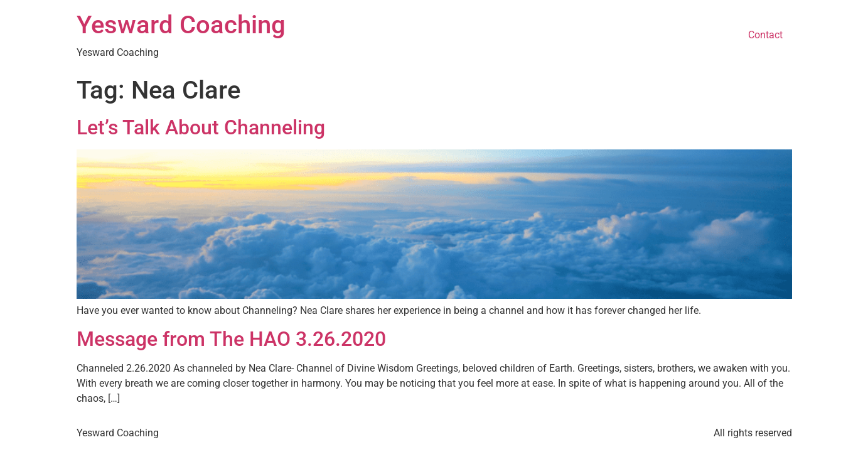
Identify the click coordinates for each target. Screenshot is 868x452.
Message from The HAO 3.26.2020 (231, 339)
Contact (765, 35)
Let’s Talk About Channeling (201, 127)
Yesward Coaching (181, 25)
